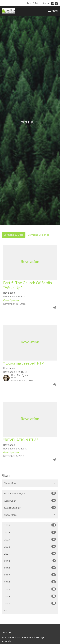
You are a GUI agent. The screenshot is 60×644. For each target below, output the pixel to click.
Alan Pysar (30, 501)
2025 (30, 525)
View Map (7, 641)
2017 (30, 575)
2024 (30, 532)
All (5, 610)
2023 (30, 539)
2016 (30, 582)
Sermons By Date (14, 235)
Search (46, 3)
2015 (30, 589)
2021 (30, 554)
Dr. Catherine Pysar (30, 493)
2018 (30, 568)
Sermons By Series (39, 235)
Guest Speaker (30, 508)
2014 (30, 596)
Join (37, 3)
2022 (30, 546)
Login (30, 3)
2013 (30, 603)
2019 (30, 561)
